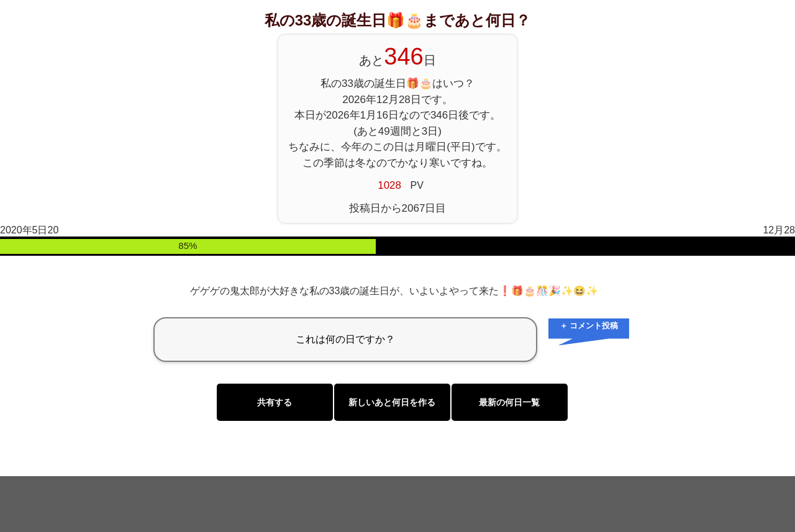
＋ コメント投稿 (589, 326)
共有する (275, 402)
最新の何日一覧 (509, 402)
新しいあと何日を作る (392, 402)
